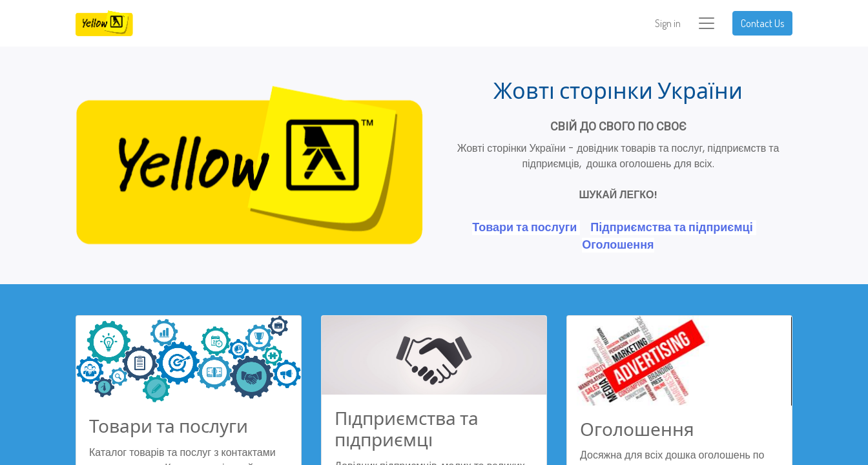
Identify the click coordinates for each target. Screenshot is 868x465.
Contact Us (762, 23)
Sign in (668, 23)
